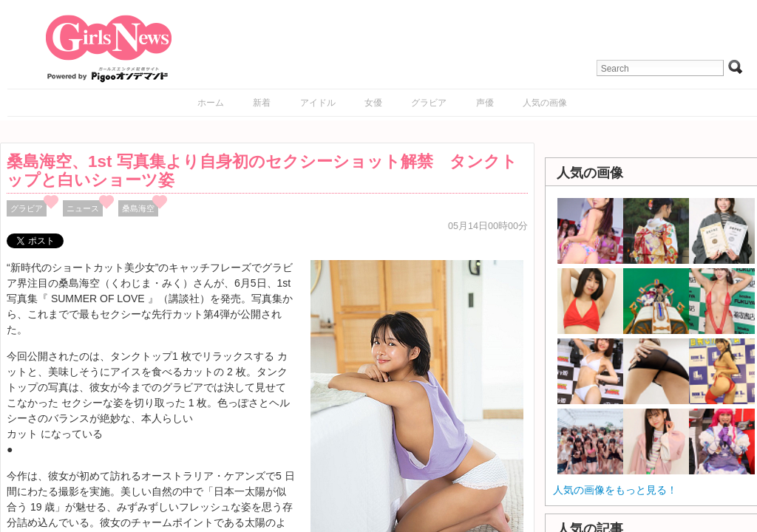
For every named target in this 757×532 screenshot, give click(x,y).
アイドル (318, 103)
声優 (485, 103)
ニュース (83, 208)
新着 (262, 103)
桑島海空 (138, 208)
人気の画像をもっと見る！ (615, 490)
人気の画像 (545, 103)
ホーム (211, 103)
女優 (373, 103)
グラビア (429, 103)
